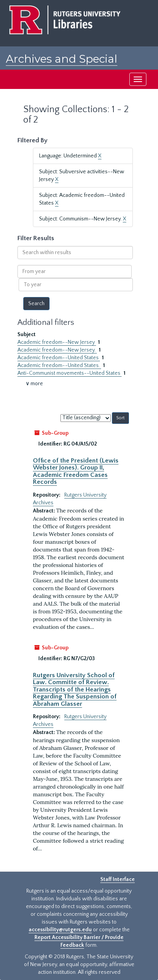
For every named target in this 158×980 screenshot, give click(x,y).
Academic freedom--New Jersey (57, 342)
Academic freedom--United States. (59, 365)
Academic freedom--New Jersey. (57, 350)
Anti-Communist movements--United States (70, 373)
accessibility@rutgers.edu (60, 930)
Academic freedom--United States (59, 358)
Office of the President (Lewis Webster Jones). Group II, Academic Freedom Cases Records (76, 471)
